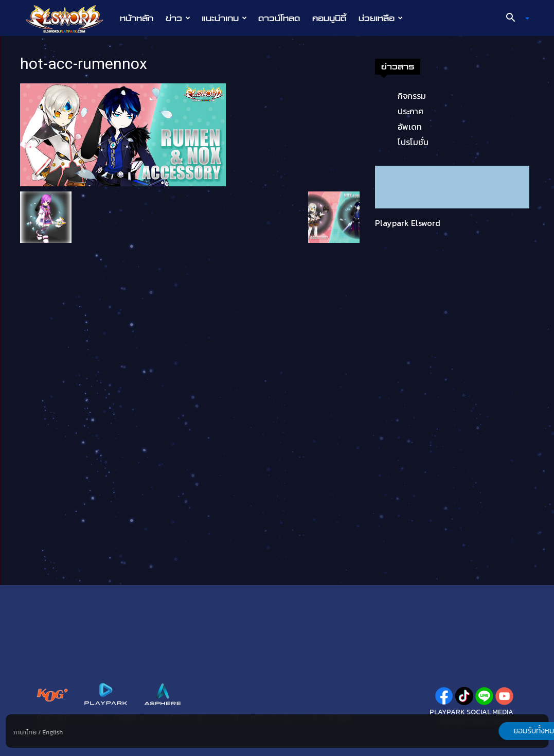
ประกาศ (410, 111)
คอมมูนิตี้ (329, 18)
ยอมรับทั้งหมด (494, 731)
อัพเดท (410, 127)
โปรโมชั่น (413, 142)
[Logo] (70, 19)
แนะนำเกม (224, 18)
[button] (513, 19)
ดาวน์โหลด (279, 18)
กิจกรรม (412, 96)
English (52, 732)
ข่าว (178, 18)
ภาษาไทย (25, 732)
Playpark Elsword (408, 223)
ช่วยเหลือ (381, 18)
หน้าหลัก (137, 18)
